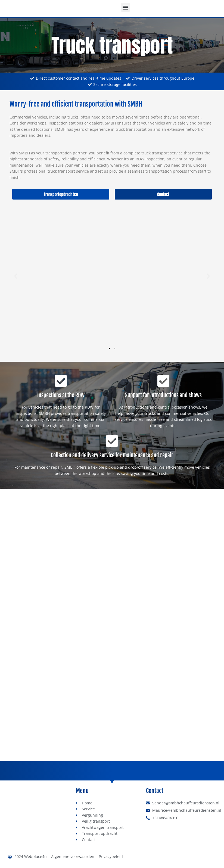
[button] (125, 7)
